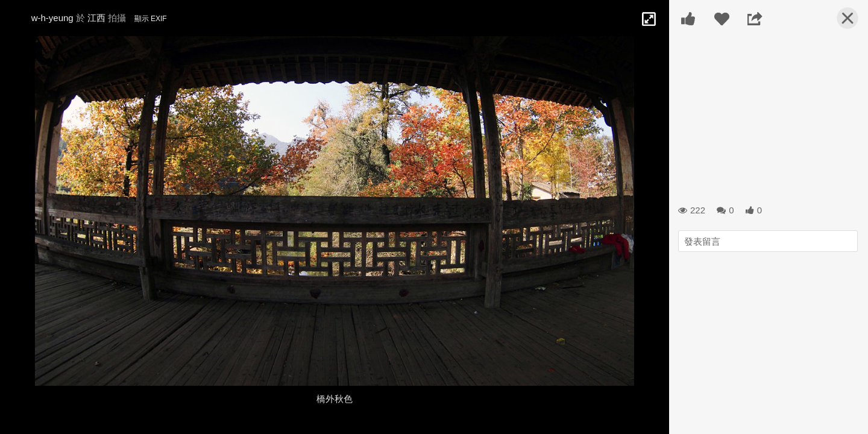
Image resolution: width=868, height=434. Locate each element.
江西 (96, 18)
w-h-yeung (52, 18)
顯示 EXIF (151, 19)
